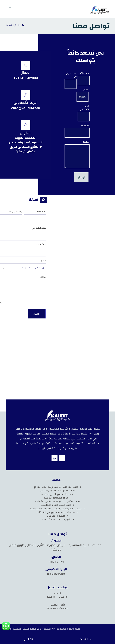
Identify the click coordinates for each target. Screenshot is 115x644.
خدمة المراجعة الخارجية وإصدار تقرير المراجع (58, 487)
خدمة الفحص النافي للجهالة (57, 494)
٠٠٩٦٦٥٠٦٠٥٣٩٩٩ (56, 562)
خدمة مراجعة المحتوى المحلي (57, 491)
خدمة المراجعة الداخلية (58, 498)
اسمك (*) (85, 74)
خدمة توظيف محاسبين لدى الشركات (57, 512)
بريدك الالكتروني (39, 228)
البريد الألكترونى (85, 108)
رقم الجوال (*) (71, 75)
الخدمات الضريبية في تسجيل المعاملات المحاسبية (58, 509)
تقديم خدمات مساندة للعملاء (57, 519)
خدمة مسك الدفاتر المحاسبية (58, 505)
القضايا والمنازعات (57, 516)
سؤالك (43, 277)
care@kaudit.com (56, 574)
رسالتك (86, 142)
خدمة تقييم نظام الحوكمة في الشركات (57, 501)
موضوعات (41, 244)
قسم (86, 90)
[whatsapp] (55, 458)
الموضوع (85, 126)
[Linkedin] (62, 458)
